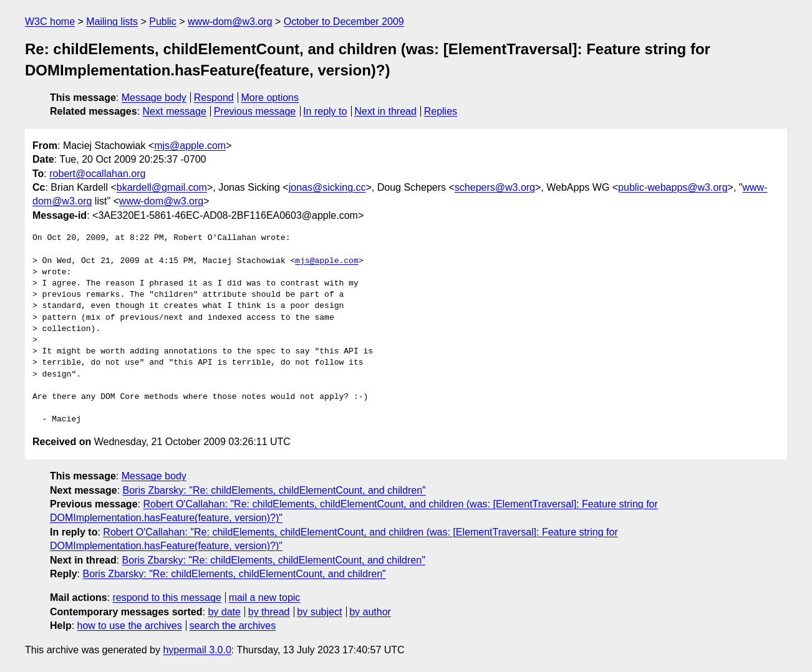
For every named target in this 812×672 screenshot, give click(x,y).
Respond (214, 98)
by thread (269, 612)
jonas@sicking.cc (327, 187)
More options (270, 98)
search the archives (233, 626)
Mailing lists (112, 22)
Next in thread (385, 111)
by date (224, 612)
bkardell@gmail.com (162, 187)
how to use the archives (130, 626)
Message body (154, 98)
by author (370, 612)
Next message (175, 111)
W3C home (50, 22)
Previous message (255, 111)
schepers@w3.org (495, 187)
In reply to (325, 111)
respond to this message (167, 598)
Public (163, 22)
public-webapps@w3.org (673, 187)
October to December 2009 (344, 22)
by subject (319, 612)
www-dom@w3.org (230, 22)
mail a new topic (265, 598)
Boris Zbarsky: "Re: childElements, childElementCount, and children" (274, 490)
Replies (441, 111)
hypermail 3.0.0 (197, 650)
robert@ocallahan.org (97, 174)
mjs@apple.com (190, 146)
